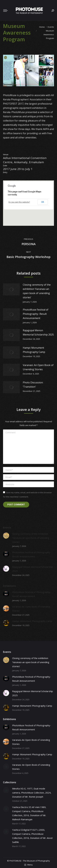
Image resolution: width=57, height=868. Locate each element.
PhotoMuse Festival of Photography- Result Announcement (36, 314)
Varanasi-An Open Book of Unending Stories (31, 609)
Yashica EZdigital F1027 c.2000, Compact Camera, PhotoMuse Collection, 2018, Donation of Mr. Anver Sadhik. (33, 836)
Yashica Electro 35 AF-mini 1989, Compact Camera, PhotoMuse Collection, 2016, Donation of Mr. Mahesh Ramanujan (29, 813)
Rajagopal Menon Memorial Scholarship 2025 (38, 332)
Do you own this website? (19, 202)
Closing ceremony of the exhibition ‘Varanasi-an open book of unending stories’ (37, 291)
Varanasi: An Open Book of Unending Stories (38, 367)
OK (43, 202)
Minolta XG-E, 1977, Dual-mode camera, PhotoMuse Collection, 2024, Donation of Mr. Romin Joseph (32, 793)
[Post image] (11, 289)
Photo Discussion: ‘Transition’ (33, 385)
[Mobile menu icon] (5, 11)
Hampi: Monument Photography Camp (34, 350)
